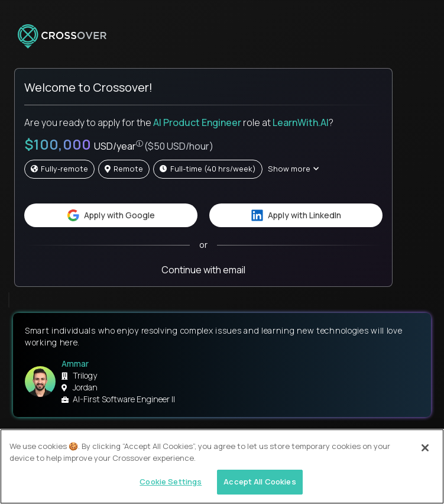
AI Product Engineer (197, 122)
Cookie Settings (171, 482)
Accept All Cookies (260, 482)
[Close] (425, 448)
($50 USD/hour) (179, 146)
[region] (222, 466)
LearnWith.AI (301, 122)
